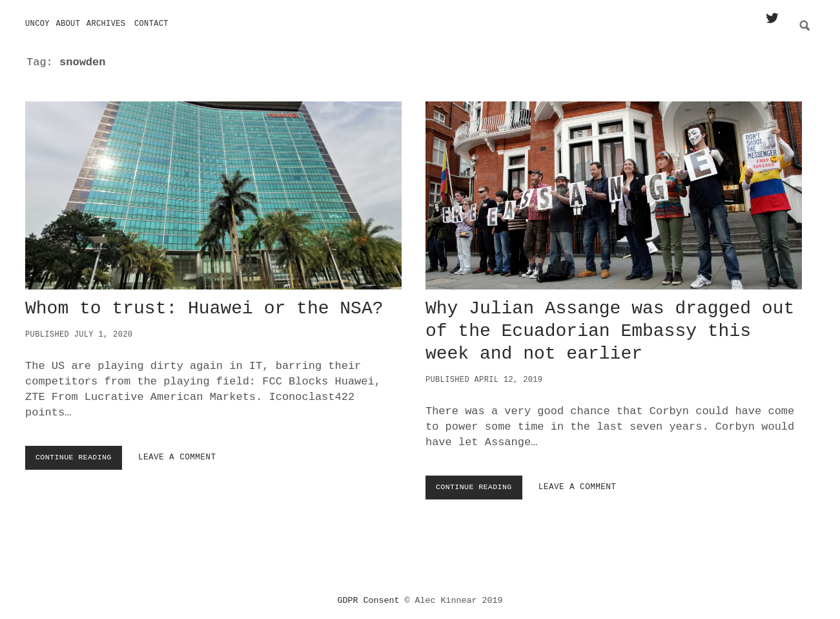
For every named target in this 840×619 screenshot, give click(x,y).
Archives (106, 24)
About (68, 24)
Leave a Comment (184, 453)
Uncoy (37, 24)
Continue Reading (80, 456)
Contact (151, 24)
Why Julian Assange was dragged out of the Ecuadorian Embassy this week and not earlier (614, 191)
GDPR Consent (369, 596)
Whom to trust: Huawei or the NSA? (213, 191)
